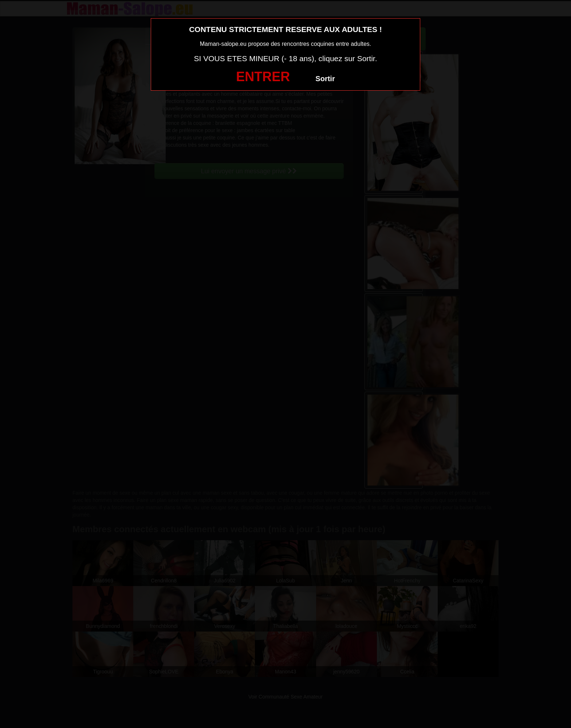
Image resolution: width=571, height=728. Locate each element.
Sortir (325, 79)
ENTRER (263, 77)
